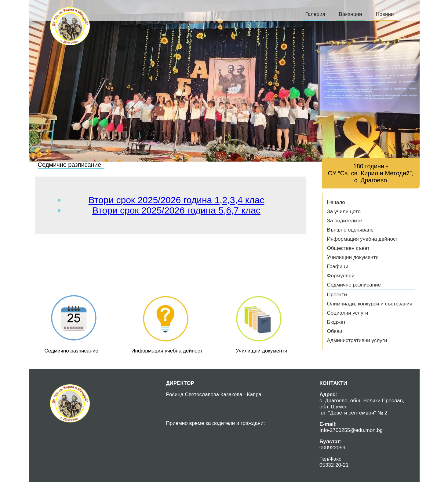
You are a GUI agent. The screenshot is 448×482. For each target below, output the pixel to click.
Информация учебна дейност (363, 239)
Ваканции (350, 14)
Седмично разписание (354, 285)
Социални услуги (348, 313)
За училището (344, 212)
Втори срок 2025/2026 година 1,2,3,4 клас (177, 200)
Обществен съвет (348, 248)
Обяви (335, 331)
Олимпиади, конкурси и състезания (370, 304)
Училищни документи (353, 257)
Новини (385, 14)
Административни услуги (357, 340)
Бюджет (337, 322)
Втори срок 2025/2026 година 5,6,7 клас (176, 210)
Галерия (315, 14)
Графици (338, 267)
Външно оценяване (350, 230)
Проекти (337, 295)
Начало (336, 202)
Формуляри (341, 276)
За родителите (345, 221)
